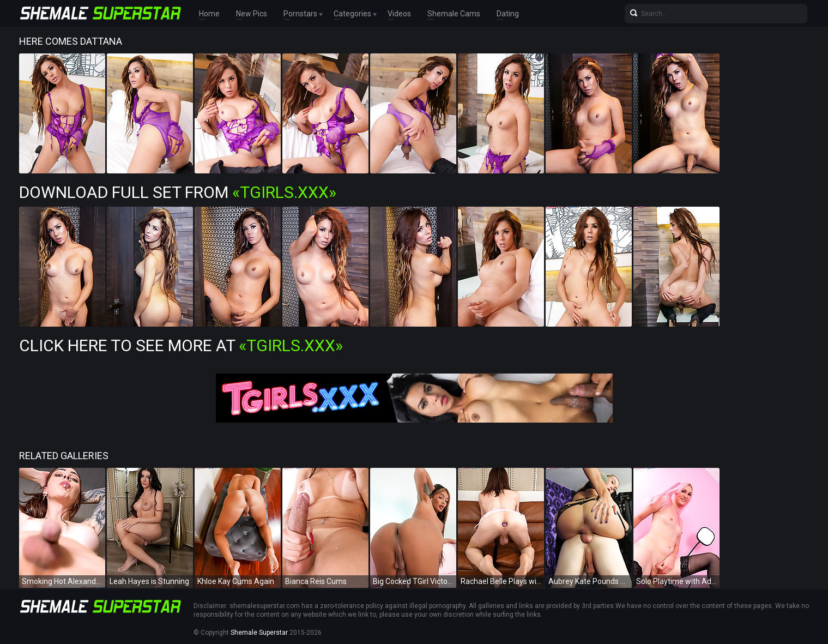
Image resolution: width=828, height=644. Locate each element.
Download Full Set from (178, 192)
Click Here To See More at (181, 345)
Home (209, 14)
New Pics (252, 14)
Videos (399, 14)
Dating (508, 14)
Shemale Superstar (259, 633)
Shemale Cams (454, 14)
